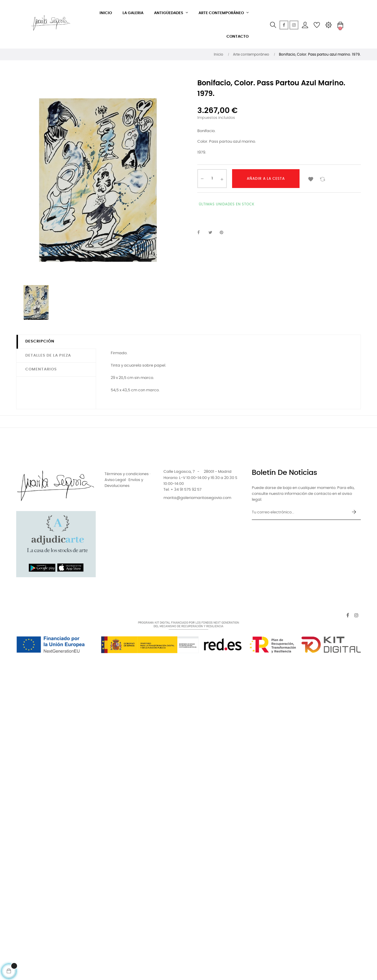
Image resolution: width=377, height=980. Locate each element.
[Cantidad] (212, 179)
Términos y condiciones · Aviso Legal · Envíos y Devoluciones (128, 480)
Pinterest (224, 233)
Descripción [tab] (40, 341)
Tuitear (213, 233)
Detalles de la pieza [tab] (48, 356)
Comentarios (41, 369)
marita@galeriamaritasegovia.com (197, 498)
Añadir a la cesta (266, 179)
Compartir (202, 233)
